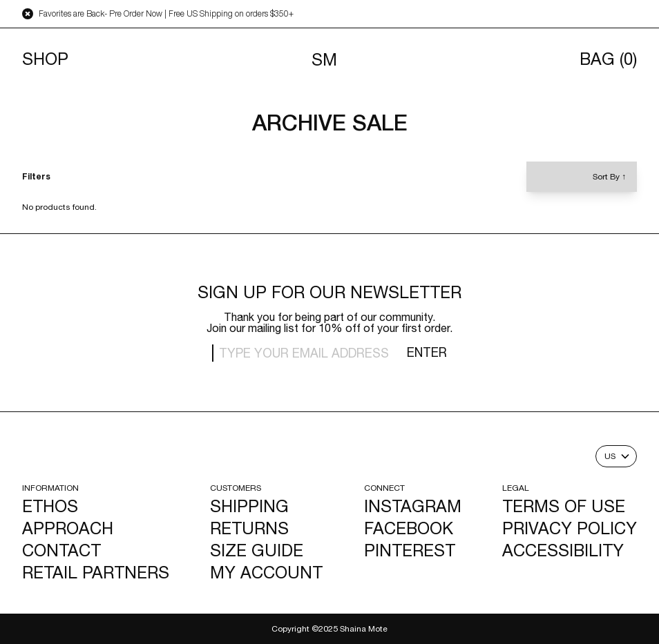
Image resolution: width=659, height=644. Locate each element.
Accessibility (563, 550)
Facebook (409, 528)
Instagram (413, 506)
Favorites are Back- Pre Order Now (101, 14)
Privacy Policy (570, 528)
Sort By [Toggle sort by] (609, 177)
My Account (266, 572)
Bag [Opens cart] (608, 59)
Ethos (50, 506)
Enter (427, 353)
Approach (68, 528)
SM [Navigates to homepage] (324, 59)
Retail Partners (96, 572)
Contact (61, 550)
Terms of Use (564, 506)
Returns (249, 528)
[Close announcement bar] (28, 14)
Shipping (249, 506)
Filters (36, 177)
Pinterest (410, 550)
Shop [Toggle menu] (45, 59)
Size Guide (257, 550)
